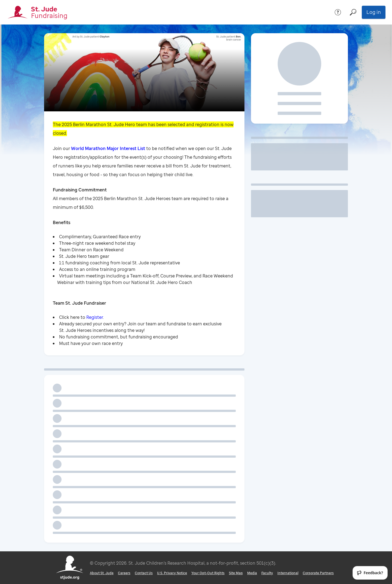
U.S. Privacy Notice (172, 573)
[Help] (338, 12)
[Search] (353, 12)
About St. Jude (102, 573)
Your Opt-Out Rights (208, 573)
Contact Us (144, 573)
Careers (124, 573)
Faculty (267, 573)
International (288, 573)
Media (252, 573)
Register (95, 317)
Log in (374, 12)
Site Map (236, 573)
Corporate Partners (318, 573)
